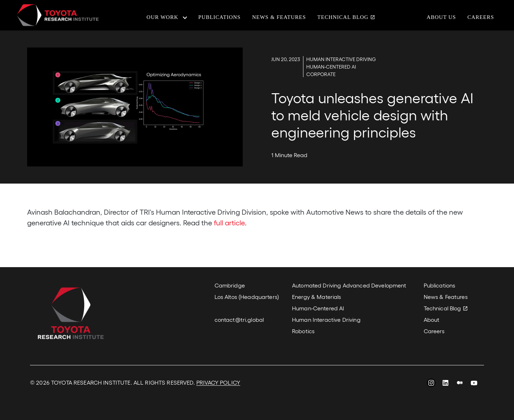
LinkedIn (445, 384)
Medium (460, 384)
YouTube (474, 384)
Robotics (303, 331)
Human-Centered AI (318, 308)
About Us (441, 17)
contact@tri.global (239, 319)
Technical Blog (343, 17)
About (432, 319)
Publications (220, 17)
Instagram (431, 384)
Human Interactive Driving (326, 319)
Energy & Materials (317, 297)
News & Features (279, 17)
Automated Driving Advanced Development (349, 285)
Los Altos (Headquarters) (247, 297)
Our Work (163, 17)
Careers (481, 17)
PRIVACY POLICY (218, 382)
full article (229, 222)
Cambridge (230, 285)
